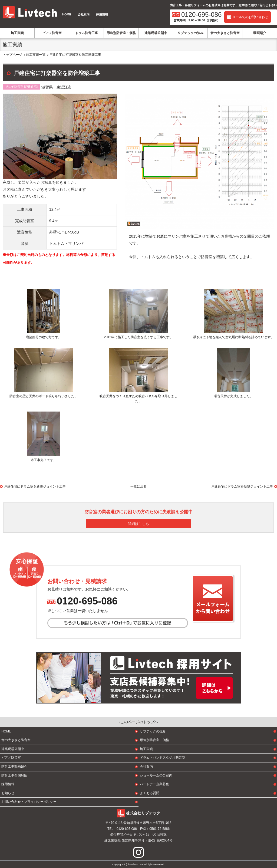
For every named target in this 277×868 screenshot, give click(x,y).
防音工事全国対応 (14, 775)
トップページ (12, 55)
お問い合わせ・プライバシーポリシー (29, 802)
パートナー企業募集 (154, 784)
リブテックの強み (190, 33)
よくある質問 (150, 793)
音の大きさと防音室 (225, 33)
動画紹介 (260, 33)
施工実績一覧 (36, 55)
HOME (67, 14)
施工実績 (17, 33)
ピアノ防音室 (52, 33)
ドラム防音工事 (87, 33)
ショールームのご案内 (156, 775)
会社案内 (84, 14)
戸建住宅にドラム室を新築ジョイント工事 (242, 486)
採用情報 (102, 14)
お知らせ (8, 793)
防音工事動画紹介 (14, 767)
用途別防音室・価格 (121, 33)
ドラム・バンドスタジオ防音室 (163, 758)
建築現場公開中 (156, 33)
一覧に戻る (138, 486)
